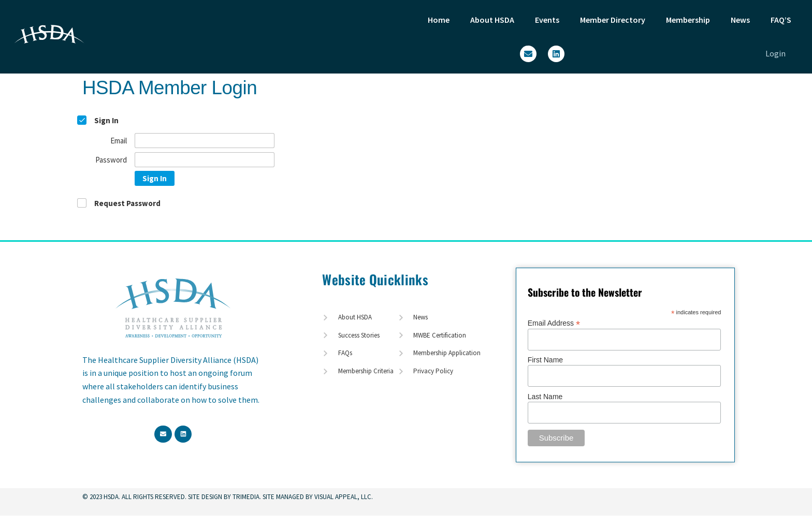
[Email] (205, 141)
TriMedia (246, 497)
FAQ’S (781, 20)
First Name (545, 360)
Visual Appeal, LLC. (343, 497)
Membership (688, 20)
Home (439, 20)
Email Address (554, 323)
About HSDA (492, 20)
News (740, 20)
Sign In (155, 178)
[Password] (205, 160)
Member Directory (613, 20)
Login (775, 53)
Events (547, 20)
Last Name (545, 397)
